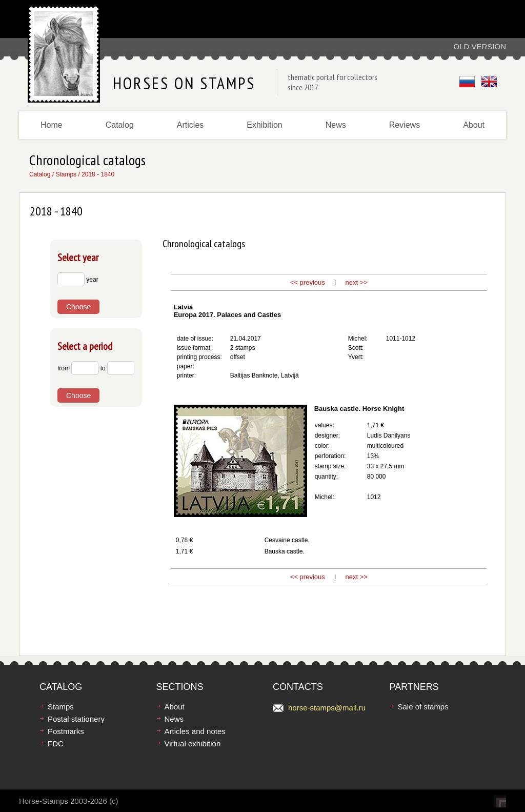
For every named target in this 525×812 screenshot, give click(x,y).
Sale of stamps (423, 707)
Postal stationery (76, 719)
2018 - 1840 (98, 174)
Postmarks (66, 731)
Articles (190, 125)
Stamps (66, 174)
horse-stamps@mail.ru (327, 708)
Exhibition (264, 125)
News (336, 125)
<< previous (308, 282)
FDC (56, 744)
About (474, 125)
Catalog (120, 125)
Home (52, 125)
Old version (480, 46)
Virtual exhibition (193, 744)
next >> (356, 282)
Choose (78, 307)
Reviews (405, 125)
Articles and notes (195, 731)
